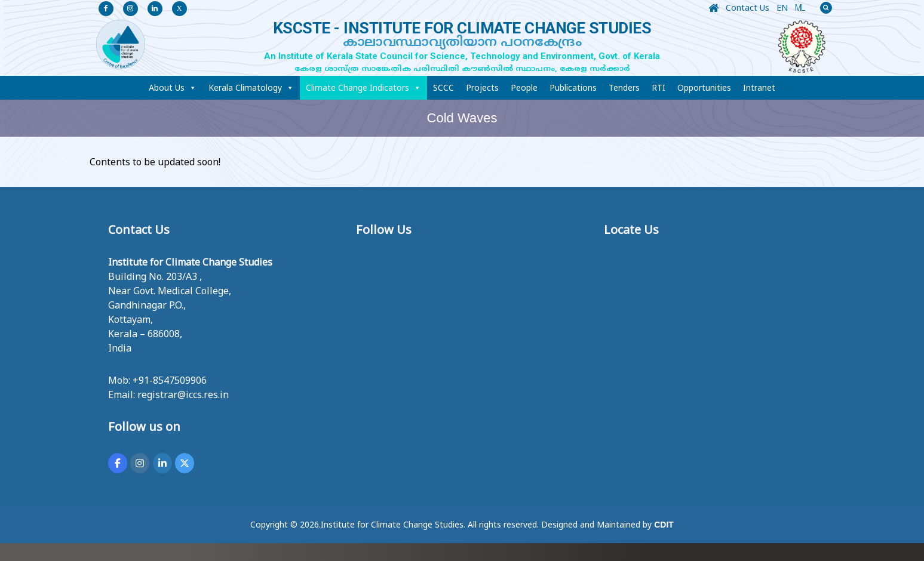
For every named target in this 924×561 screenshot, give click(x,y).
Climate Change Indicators (363, 88)
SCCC (443, 87)
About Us (173, 88)
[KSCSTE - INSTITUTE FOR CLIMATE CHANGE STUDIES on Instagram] (140, 463)
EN (782, 7)
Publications (573, 87)
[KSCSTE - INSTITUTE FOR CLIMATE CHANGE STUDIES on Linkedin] (162, 463)
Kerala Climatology (251, 88)
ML (800, 10)
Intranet (759, 87)
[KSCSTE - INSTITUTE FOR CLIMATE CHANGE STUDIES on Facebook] (118, 463)
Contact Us (748, 7)
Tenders (624, 87)
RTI (659, 87)
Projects (482, 87)
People (524, 87)
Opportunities (704, 87)
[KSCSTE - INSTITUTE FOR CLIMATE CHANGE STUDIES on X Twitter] (185, 463)
